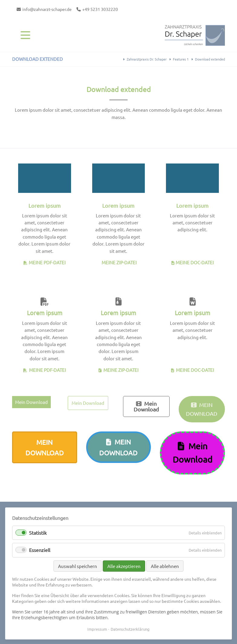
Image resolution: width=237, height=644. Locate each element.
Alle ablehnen (165, 566)
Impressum (97, 629)
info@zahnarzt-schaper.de (47, 9)
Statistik (38, 533)
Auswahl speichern (78, 566)
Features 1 (181, 59)
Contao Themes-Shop (195, 35)
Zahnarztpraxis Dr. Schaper (147, 59)
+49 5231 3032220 (100, 9)
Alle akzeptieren (124, 566)
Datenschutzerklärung (130, 629)
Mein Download (31, 402)
